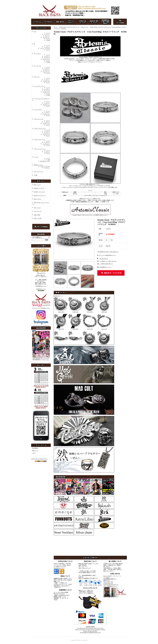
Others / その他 (38, 218)
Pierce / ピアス (37, 199)
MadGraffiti (61, 311)
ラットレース (37, 66)
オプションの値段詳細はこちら (107, 255)
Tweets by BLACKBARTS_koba (39, 459)
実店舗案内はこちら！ (106, 267)
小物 (49, 160)
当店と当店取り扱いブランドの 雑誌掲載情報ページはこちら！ (41, 359)
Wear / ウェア (37, 208)
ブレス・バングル (45, 48)
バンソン (36, 157)
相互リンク (35, 451)
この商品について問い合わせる (108, 261)
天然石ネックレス (38, 165)
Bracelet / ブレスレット (40, 195)
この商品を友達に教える (106, 264)
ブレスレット (46, 37)
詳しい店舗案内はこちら (110, 586)
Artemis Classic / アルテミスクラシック (69, 27)
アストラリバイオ (38, 119)
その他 (48, 40)
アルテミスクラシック (40, 128)
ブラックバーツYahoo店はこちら (41, 307)
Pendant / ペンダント (39, 188)
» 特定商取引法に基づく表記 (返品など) (108, 252)
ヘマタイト (47, 168)
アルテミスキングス (39, 139)
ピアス (48, 39)
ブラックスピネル (45, 166)
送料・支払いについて (85, 568)
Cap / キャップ (38, 211)
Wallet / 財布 (37, 215)
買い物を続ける (104, 259)
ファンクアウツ (38, 110)
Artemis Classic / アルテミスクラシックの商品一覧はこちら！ (90, 214)
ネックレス (47, 58)
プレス (34, 453)
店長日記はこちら (41, 290)
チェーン (47, 36)
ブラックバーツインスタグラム (41, 325)
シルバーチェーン (38, 171)
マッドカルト (37, 53)
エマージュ (37, 77)
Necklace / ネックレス (39, 192)
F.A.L (35, 31)
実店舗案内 (35, 448)
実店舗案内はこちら (41, 286)
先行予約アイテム (45, 161)
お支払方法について (59, 568)
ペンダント (47, 34)
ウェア (48, 158)
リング (48, 33)
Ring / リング (37, 185)
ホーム (56, 27)
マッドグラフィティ (39, 86)
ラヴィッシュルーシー (40, 149)
